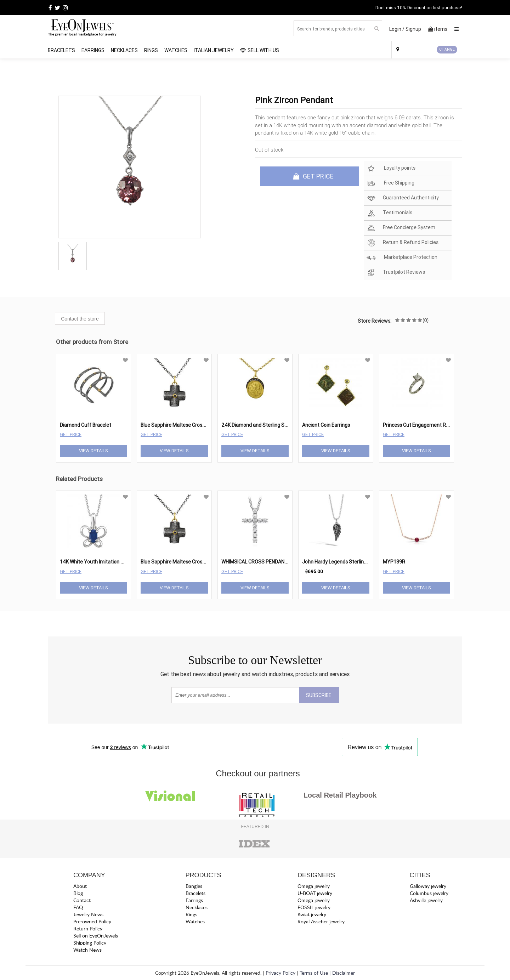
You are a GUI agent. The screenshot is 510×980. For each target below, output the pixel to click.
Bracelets (61, 50)
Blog (78, 893)
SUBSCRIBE (319, 695)
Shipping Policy (90, 943)
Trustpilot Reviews (396, 273)
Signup (413, 29)
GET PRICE (313, 176)
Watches (176, 50)
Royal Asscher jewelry (321, 921)
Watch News (87, 950)
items (438, 29)
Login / (397, 29)
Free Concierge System (401, 228)
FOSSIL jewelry (314, 907)
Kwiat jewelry (312, 914)
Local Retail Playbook (340, 795)
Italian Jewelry (214, 50)
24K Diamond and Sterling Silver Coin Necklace (274, 425)
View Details (93, 451)
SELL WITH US (260, 50)
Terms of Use (314, 973)
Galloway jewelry (428, 886)
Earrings (93, 50)
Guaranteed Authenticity (403, 198)
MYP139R (394, 562)
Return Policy (88, 928)
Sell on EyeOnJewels (96, 936)
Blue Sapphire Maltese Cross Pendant (183, 425)
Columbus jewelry (429, 893)
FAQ (78, 907)
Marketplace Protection (402, 258)
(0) (426, 320)
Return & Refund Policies (403, 243)
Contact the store (80, 319)
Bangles (194, 886)
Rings (151, 50)
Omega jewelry (314, 886)
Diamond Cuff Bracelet (86, 425)
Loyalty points (391, 168)
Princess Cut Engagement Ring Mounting (429, 425)
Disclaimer (344, 973)
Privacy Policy (280, 973)
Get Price (71, 434)
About (80, 886)
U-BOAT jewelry (315, 893)
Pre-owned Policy (92, 921)
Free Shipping (390, 183)
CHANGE (447, 49)
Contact (82, 900)
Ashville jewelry (426, 900)
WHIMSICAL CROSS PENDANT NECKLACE (267, 562)
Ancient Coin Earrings (326, 425)
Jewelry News (88, 914)
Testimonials (389, 213)
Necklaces (124, 50)
